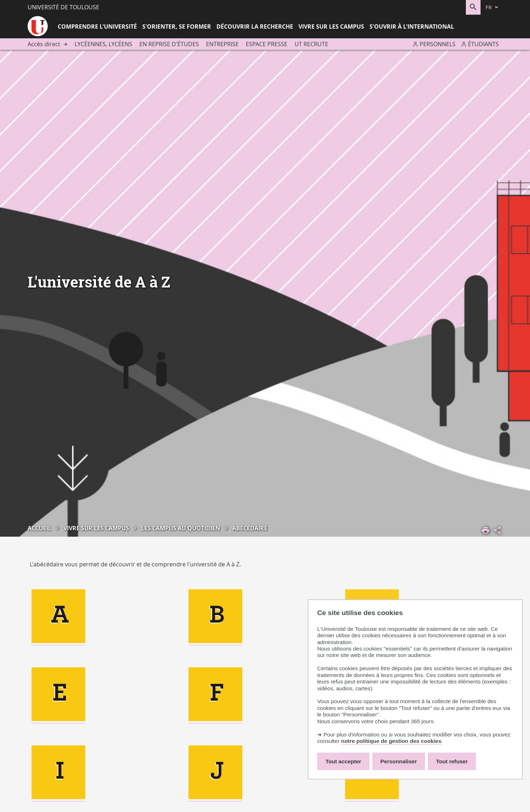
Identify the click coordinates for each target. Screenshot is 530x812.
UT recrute (311, 44)
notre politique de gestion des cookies (391, 741)
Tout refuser (452, 761)
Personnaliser (399, 761)
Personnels (438, 44)
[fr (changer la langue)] (492, 7)
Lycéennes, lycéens (103, 44)
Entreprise (222, 44)
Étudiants (483, 44)
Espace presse (267, 44)
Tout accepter (343, 761)
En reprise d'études (169, 44)
